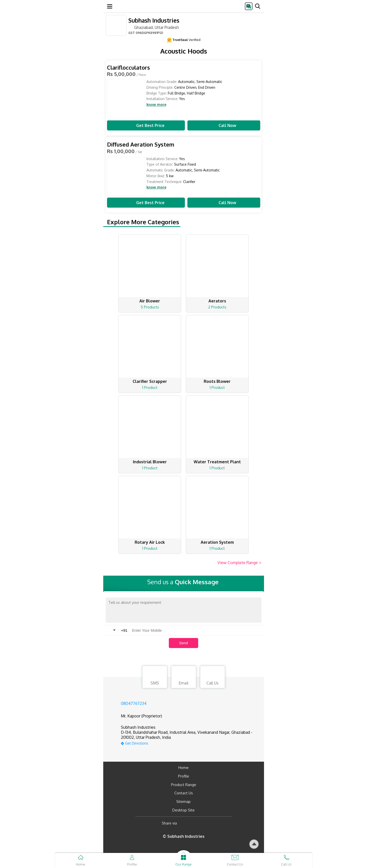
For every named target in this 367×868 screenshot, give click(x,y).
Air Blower (150, 301)
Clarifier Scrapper (150, 381)
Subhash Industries (154, 20)
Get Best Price (146, 125)
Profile (184, 776)
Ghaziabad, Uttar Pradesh (154, 27)
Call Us (213, 678)
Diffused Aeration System (141, 144)
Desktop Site (183, 810)
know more (156, 105)
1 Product (150, 387)
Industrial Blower (150, 462)
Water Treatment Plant (217, 462)
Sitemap (183, 802)
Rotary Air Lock (150, 542)
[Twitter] (206, 823)
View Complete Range (240, 563)
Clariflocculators (128, 67)
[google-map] (190, 743)
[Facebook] (185, 823)
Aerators (217, 301)
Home (183, 768)
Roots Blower (217, 381)
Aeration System (217, 542)
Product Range (184, 785)
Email (184, 678)
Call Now (224, 125)
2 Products (217, 307)
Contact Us (184, 793)
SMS (155, 678)
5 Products (150, 307)
